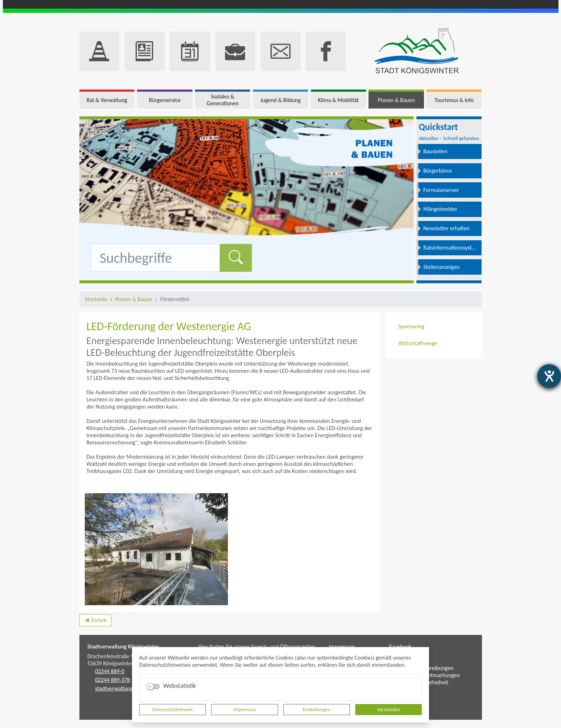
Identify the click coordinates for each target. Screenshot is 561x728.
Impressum (245, 710)
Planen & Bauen (134, 299)
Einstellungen (317, 710)
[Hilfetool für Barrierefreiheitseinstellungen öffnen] (549, 376)
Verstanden (389, 710)
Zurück (95, 621)
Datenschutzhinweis (172, 710)
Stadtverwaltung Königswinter (123, 647)
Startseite (96, 299)
